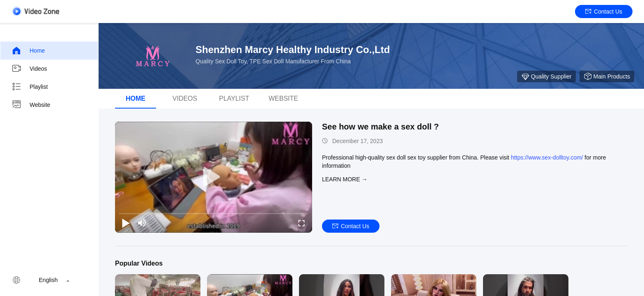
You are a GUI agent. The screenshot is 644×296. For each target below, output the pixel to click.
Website (31, 105)
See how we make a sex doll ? (381, 127)
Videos (29, 69)
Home (28, 51)
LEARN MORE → (345, 179)
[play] (214, 177)
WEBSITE (283, 98)
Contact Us (604, 12)
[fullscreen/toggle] (301, 223)
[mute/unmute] (142, 223)
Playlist (30, 87)
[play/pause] (126, 223)
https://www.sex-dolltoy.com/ (547, 157)
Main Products (607, 76)
